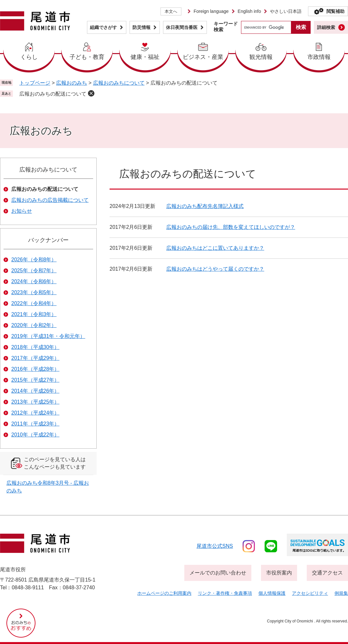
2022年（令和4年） (34, 303)
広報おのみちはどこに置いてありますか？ (215, 248)
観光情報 (261, 57)
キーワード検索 (226, 27)
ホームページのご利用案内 (164, 593)
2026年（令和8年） (34, 260)
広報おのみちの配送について (53, 94)
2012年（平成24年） (35, 413)
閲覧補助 (335, 11)
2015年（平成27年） (35, 380)
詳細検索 (326, 27)
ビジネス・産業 (203, 57)
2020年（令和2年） (34, 325)
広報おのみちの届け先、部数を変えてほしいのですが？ (231, 227)
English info (249, 11)
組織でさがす (103, 27)
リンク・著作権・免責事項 (225, 593)
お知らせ (22, 211)
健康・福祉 (145, 57)
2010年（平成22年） (35, 435)
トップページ (35, 83)
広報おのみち (72, 83)
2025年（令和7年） (34, 271)
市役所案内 (279, 573)
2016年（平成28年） (35, 369)
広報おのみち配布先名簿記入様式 (205, 206)
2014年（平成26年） (35, 391)
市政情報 (319, 57)
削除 (91, 93)
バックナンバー (48, 240)
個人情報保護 (272, 593)
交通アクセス (327, 573)
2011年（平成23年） (35, 424)
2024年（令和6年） (34, 281)
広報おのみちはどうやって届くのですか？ (215, 269)
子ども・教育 (87, 57)
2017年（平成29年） (35, 358)
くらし (29, 57)
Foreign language (211, 11)
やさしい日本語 (286, 11)
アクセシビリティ (310, 593)
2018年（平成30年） (35, 347)
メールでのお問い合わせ (218, 573)
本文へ (171, 11)
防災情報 (141, 27)
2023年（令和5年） (34, 292)
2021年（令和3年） (34, 314)
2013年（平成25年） (35, 402)
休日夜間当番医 (182, 27)
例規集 (341, 593)
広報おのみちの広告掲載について (50, 200)
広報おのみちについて (119, 83)
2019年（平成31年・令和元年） (48, 336)
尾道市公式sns (215, 546)
